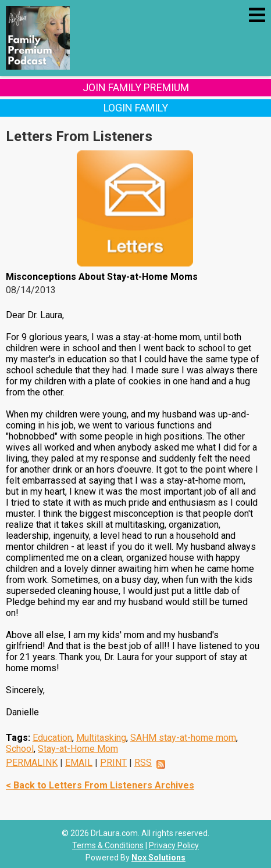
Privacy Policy (174, 845)
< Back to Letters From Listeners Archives (100, 785)
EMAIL (79, 763)
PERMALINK (32, 763)
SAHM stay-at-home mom (183, 738)
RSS (143, 763)
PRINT (113, 763)
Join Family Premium (136, 87)
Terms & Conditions (108, 845)
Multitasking (101, 738)
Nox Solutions (158, 858)
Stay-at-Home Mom (78, 749)
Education (52, 738)
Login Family (136, 108)
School (20, 749)
